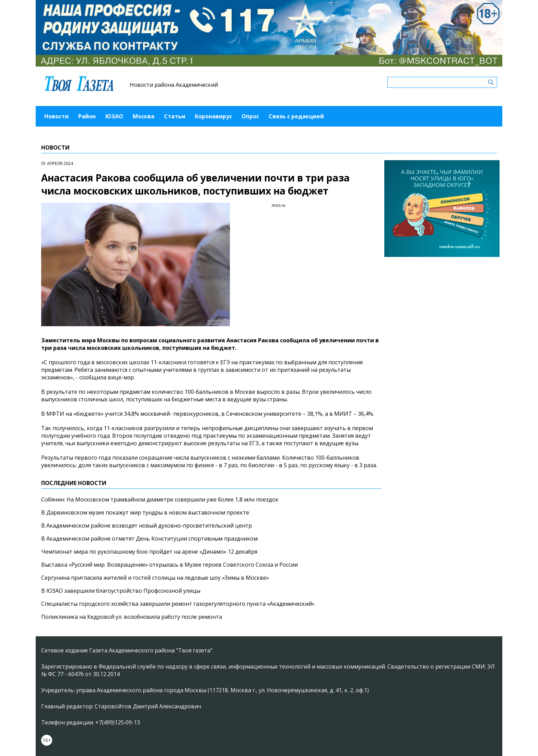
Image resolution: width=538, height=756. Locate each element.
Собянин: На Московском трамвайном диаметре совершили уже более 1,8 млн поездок (160, 499)
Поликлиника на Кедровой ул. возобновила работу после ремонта (132, 617)
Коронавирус (213, 116)
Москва (144, 116)
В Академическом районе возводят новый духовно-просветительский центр (147, 525)
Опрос (250, 116)
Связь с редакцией (296, 116)
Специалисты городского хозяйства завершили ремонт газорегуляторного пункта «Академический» (178, 604)
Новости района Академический (174, 85)
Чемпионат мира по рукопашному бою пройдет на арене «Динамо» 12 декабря (149, 552)
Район (87, 116)
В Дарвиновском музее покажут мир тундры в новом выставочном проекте (145, 512)
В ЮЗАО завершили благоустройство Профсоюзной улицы (121, 591)
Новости (56, 116)
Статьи (175, 116)
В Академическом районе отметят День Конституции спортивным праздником (149, 539)
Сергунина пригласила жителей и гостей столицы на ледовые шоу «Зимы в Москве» (155, 578)
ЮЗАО (114, 116)
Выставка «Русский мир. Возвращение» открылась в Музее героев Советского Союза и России (169, 565)
